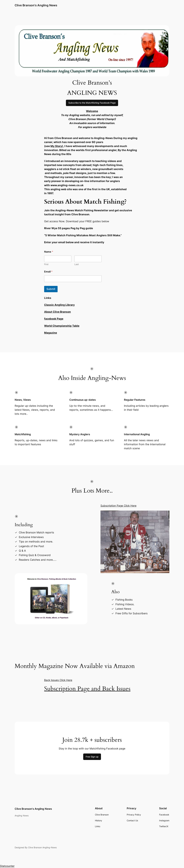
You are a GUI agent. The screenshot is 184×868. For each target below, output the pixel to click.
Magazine (51, 333)
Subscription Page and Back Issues (87, 689)
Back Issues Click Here (58, 680)
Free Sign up (92, 757)
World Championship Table (62, 326)
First (46, 264)
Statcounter (7, 866)
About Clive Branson (57, 312)
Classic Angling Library (59, 305)
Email (48, 272)
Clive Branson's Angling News (36, 5)
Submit (51, 289)
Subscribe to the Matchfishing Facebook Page (92, 103)
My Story (56, 146)
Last (77, 264)
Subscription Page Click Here (118, 506)
